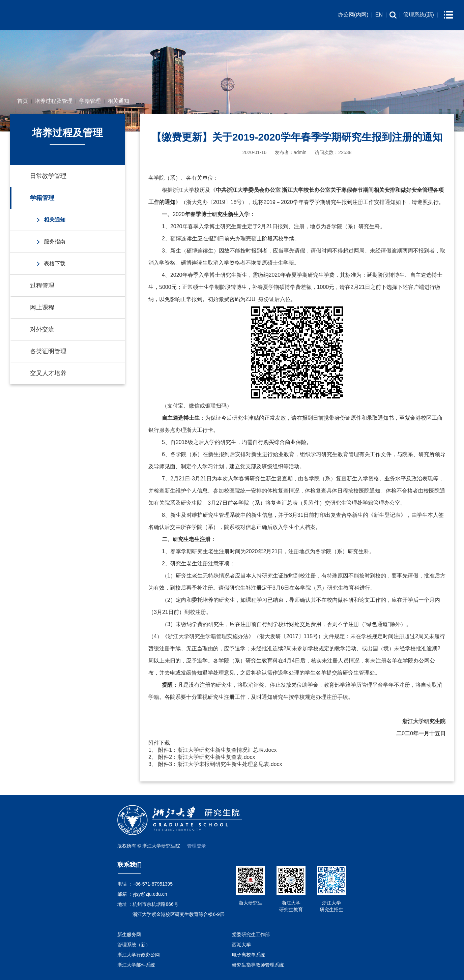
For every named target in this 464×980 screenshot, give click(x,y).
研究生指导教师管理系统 (258, 965)
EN (379, 15)
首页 (23, 101)
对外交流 (42, 329)
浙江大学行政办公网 (139, 955)
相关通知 (118, 101)
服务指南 (55, 242)
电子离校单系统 (249, 955)
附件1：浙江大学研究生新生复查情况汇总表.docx (217, 750)
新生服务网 (129, 934)
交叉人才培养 (48, 373)
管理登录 (197, 846)
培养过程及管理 (54, 101)
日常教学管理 (48, 176)
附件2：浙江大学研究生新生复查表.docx (207, 757)
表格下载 (55, 263)
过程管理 (42, 286)
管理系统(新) (419, 15)
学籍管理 (90, 101)
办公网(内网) (353, 15)
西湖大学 (241, 945)
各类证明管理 (48, 351)
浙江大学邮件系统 (136, 965)
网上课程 (42, 307)
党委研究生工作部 (251, 934)
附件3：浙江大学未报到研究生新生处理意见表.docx (220, 764)
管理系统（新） (134, 945)
